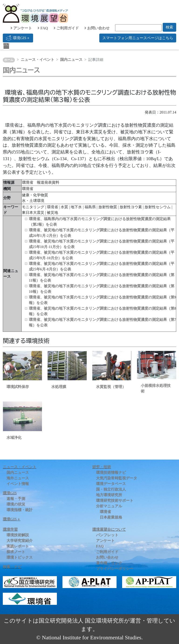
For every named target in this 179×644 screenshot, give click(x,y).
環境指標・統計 (20, 510)
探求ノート (16, 552)
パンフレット (107, 535)
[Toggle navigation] (6, 46)
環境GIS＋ (18, 38)
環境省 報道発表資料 (41, 182)
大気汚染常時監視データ (117, 478)
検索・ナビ (12, 567)
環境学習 (10, 529)
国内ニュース (71, 60)
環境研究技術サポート (115, 500)
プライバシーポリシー (115, 569)
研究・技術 (102, 467)
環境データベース (111, 484)
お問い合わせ (97, 28)
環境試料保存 (18, 387)
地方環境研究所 (109, 495)
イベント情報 (18, 484)
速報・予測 (16, 499)
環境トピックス (20, 557)
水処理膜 (59, 387)
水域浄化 (14, 438)
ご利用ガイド (66, 28)
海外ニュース (18, 478)
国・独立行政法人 (111, 489)
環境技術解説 (18, 535)
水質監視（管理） (111, 387)
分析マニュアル (109, 506)
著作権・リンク (109, 563)
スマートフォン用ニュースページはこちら (138, 38)
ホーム (9, 60)
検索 (169, 27)
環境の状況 (16, 504)
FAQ (43, 28)
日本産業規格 (111, 517)
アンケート (21, 28)
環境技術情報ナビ (111, 473)
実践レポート (18, 546)
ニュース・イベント (38, 60)
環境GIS (10, 493)
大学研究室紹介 (20, 541)
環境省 (28, 189)
